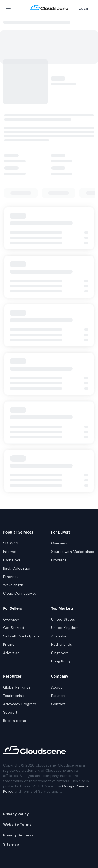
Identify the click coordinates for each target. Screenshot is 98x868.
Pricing (9, 644)
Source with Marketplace (73, 552)
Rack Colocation (17, 568)
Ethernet (11, 577)
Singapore (60, 653)
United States (63, 619)
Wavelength (13, 585)
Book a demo (15, 721)
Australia (59, 636)
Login (84, 8)
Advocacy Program (20, 704)
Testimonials (14, 696)
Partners (58, 696)
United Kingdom (65, 628)
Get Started (14, 628)
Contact (58, 704)
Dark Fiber (12, 560)
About (57, 687)
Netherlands (62, 644)
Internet (10, 552)
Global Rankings (17, 687)
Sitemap (11, 844)
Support (10, 712)
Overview (59, 543)
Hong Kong (60, 661)
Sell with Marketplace (21, 636)
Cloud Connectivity (20, 593)
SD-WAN (11, 543)
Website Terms (17, 824)
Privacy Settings (18, 835)
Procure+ (59, 560)
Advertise (11, 653)
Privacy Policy (16, 814)
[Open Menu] (8, 8)
